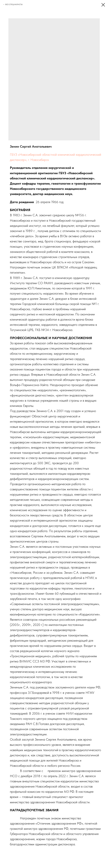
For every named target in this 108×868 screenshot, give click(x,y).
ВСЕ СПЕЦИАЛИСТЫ (14, 4)
